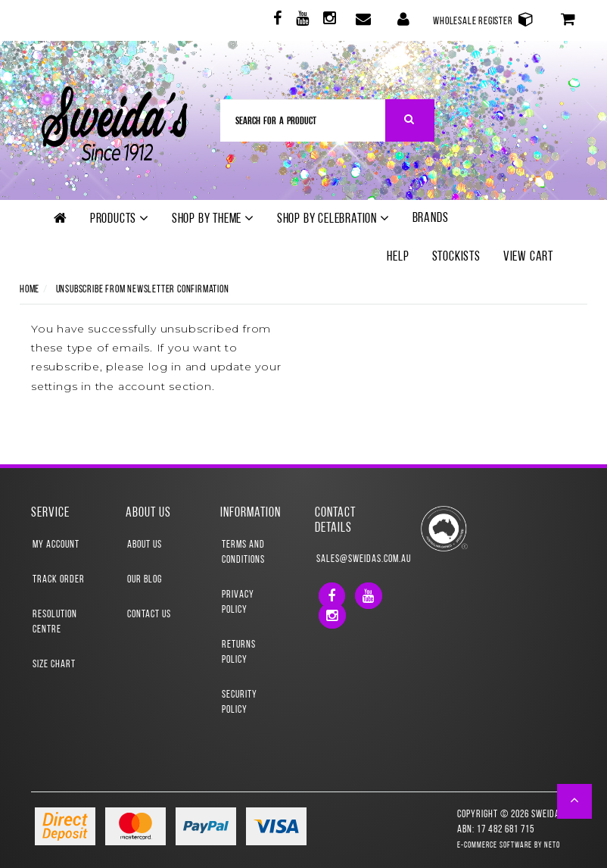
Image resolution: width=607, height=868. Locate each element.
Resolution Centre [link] (55, 622)
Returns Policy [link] (239, 653)
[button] (575, 801)
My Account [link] (56, 545)
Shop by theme (213, 219)
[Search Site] (410, 120)
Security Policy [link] (240, 703)
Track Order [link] (59, 580)
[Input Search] (303, 120)
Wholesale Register (484, 19)
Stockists (456, 257)
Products (120, 219)
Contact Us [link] (149, 615)
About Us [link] (145, 545)
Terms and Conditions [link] (243, 553)
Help (398, 257)
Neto (552, 846)
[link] (276, 21)
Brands (431, 219)
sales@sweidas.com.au (352, 559)
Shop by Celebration (333, 219)
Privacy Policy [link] (238, 603)
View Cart (528, 257)
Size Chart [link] (54, 665)
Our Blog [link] (145, 580)
